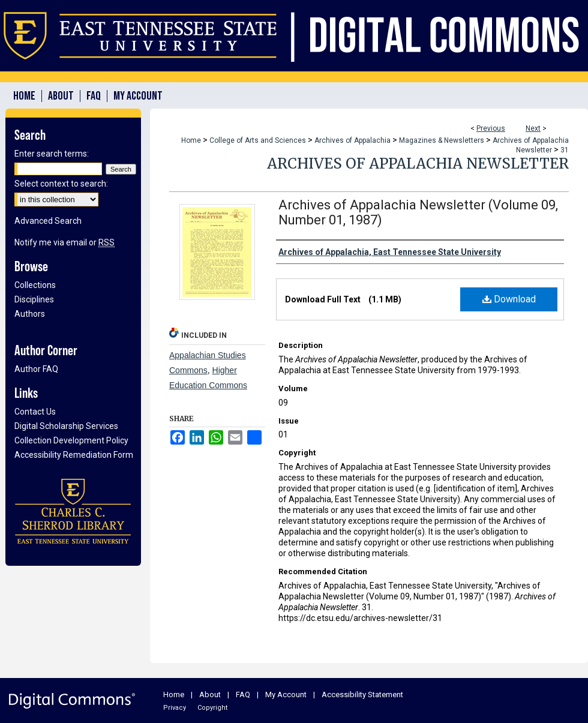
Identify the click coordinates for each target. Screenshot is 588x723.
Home (191, 140)
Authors (30, 314)
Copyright (212, 708)
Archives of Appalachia (352, 140)
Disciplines (34, 299)
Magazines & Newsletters (442, 140)
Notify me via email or (64, 242)
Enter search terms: (52, 154)
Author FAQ (36, 369)
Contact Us (35, 412)
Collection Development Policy (71, 440)
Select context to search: (61, 184)
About (210, 694)
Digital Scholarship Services (66, 426)
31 (565, 150)
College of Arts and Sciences (258, 140)
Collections (35, 285)
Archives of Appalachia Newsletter (418, 163)
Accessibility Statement (362, 694)
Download (509, 299)
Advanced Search (48, 221)
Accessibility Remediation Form (74, 455)
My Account (286, 694)
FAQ (243, 694)
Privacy (175, 708)
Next (533, 128)
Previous (491, 128)
